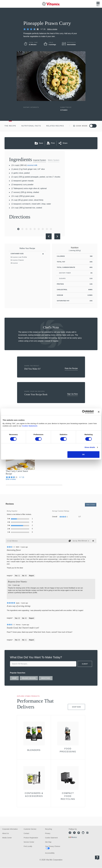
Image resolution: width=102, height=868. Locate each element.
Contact (26, 833)
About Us (6, 833)
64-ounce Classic (17, 260)
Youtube (83, 833)
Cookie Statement (30, 426)
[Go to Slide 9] (51, 229)
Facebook (70, 833)
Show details (90, 447)
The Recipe (10, 126)
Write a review (91, 505)
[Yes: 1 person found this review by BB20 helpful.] (17, 576)
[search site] (43, 664)
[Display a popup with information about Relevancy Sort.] (69, 541)
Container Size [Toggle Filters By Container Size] (17, 254)
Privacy (48, 833)
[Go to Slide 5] (35, 229)
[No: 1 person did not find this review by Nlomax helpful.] (24, 640)
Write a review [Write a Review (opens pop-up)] (52, 29)
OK (83, 454)
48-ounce (14, 263)
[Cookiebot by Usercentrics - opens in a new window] (84, 412)
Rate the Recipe (71, 368)
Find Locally (28, 846)
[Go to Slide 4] (31, 229)
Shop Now (76, 707)
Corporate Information (10, 829)
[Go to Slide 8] (47, 229)
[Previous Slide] (49, 236)
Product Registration (31, 838)
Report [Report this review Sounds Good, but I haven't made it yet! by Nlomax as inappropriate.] (31, 640)
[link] (35, 29)
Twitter (74, 833)
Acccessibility (50, 853)
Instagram (87, 833)
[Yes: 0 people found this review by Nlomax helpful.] (17, 640)
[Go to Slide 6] (39, 229)
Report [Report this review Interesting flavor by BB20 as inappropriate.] (31, 576)
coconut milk (32, 165)
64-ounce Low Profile (19, 257)
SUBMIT (85, 664)
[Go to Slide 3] (26, 229)
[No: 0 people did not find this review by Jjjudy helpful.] (24, 618)
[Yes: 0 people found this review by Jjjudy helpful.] (17, 618)
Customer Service (30, 829)
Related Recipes (55, 126)
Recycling (49, 829)
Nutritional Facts (31, 126)
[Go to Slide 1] (18, 229)
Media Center (7, 838)
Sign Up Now (72, 394)
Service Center (29, 842)
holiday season (29, 678)
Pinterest (79, 833)
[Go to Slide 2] (22, 229)
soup (14, 678)
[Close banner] (99, 412)
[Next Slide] (57, 236)
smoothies (46, 678)
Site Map (48, 842)
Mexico (74, 837)
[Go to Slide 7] (43, 229)
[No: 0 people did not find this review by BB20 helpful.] (24, 576)
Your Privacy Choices (53, 846)
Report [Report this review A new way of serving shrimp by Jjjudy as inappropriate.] (31, 618)
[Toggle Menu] (98, 4)
